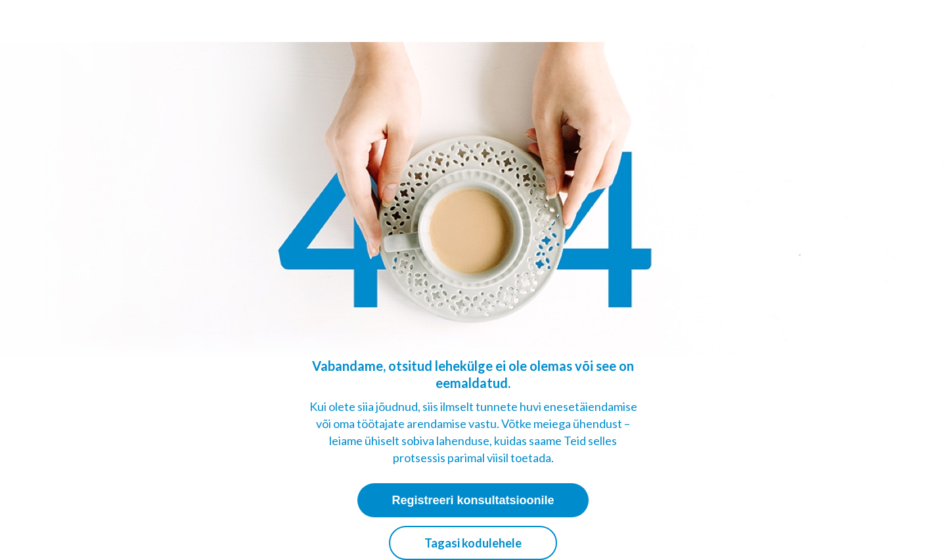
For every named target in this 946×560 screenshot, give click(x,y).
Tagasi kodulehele (473, 543)
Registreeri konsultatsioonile (473, 500)
